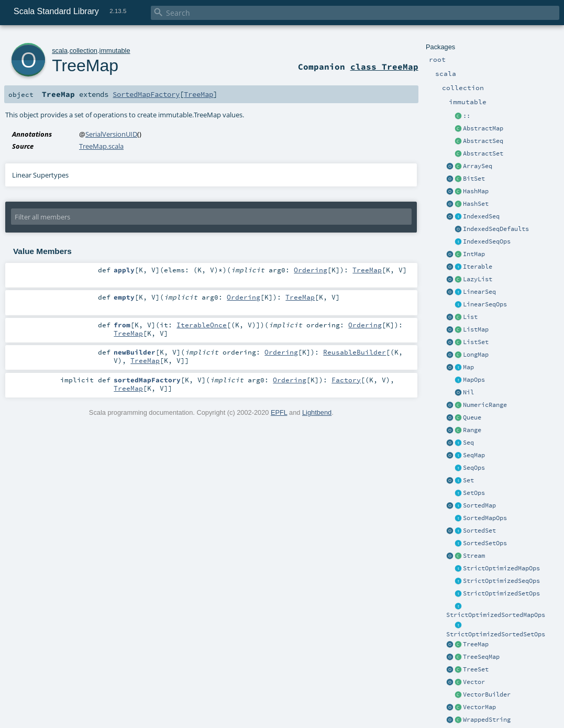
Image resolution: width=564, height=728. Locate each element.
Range (472, 430)
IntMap (474, 254)
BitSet (474, 179)
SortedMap (479, 505)
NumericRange (485, 405)
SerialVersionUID (111, 134)
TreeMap (476, 644)
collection (84, 51)
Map (468, 367)
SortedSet (479, 531)
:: (467, 116)
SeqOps (474, 468)
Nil (468, 392)
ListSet (476, 342)
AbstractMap (483, 128)
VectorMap (479, 707)
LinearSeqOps (485, 304)
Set (468, 480)
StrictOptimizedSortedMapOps (496, 615)
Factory (346, 380)
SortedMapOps (485, 518)
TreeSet (476, 669)
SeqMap (474, 455)
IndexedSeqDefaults (496, 229)
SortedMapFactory (146, 94)
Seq (468, 443)
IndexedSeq (481, 216)
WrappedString (487, 720)
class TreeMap (384, 67)
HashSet (476, 204)
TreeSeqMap (481, 657)
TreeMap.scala (101, 146)
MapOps (474, 380)
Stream (474, 556)
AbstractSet (483, 153)
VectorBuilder (487, 694)
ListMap (476, 329)
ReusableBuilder (355, 352)
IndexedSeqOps (487, 241)
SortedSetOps (485, 543)
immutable (115, 51)
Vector (474, 682)
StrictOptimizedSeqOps (501, 581)
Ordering (311, 270)
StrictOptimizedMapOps (501, 568)
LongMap (476, 355)
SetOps (474, 493)
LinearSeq (479, 292)
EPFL (279, 412)
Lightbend (317, 412)
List (470, 317)
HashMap (476, 191)
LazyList (478, 279)
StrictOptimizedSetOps (501, 593)
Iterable (478, 267)
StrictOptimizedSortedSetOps (496, 634)
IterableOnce (202, 325)
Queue (472, 417)
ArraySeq (478, 166)
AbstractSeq (483, 141)
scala (60, 51)
